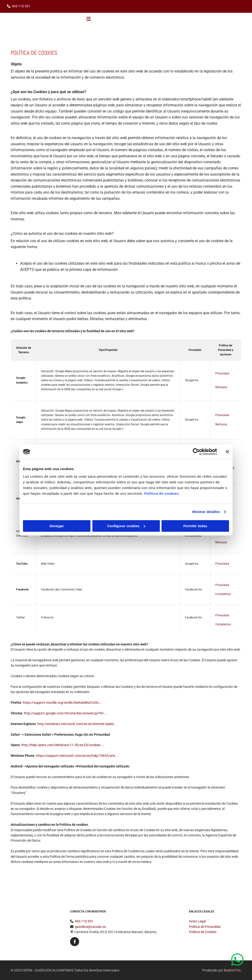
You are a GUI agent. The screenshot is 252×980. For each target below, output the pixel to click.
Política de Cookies (203, 932)
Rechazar (221, 387)
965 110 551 (21, 6)
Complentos (223, 594)
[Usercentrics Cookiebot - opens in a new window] (196, 452)
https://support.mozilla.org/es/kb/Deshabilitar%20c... (62, 703)
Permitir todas (195, 526)
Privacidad (222, 373)
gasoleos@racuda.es (90, 927)
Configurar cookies (126, 526)
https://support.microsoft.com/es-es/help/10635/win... (77, 756)
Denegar (57, 526)
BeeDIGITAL (233, 970)
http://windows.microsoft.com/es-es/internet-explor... (77, 724)
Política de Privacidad (205, 927)
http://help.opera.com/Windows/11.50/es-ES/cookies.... (63, 745)
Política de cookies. (162, 493)
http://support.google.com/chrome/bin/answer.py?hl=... (65, 713)
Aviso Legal (197, 921)
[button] (239, 960)
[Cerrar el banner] (227, 452)
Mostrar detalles (206, 512)
